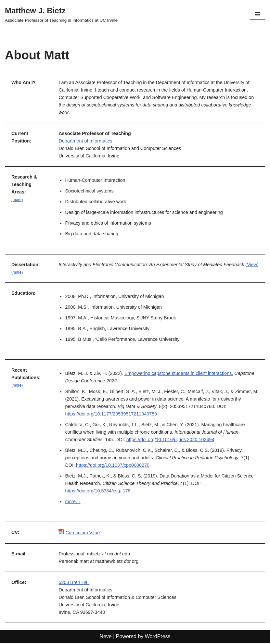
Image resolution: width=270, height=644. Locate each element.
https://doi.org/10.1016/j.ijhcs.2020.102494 (170, 440)
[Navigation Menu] (257, 14)
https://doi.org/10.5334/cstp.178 (98, 491)
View (65, 272)
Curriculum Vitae (83, 533)
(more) (17, 200)
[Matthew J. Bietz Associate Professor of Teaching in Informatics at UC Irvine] (61, 14)
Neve (105, 637)
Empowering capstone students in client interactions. (179, 374)
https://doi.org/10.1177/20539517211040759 (111, 415)
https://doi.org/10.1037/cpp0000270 (113, 466)
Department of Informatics (86, 141)
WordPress (158, 637)
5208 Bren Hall (74, 583)
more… (73, 502)
